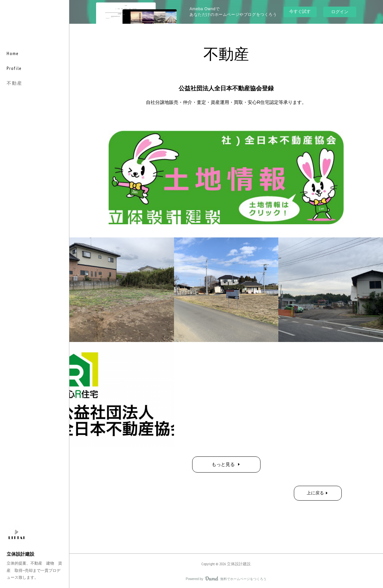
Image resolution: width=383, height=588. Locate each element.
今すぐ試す (300, 11)
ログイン (340, 12)
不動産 (15, 83)
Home (13, 53)
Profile (14, 68)
